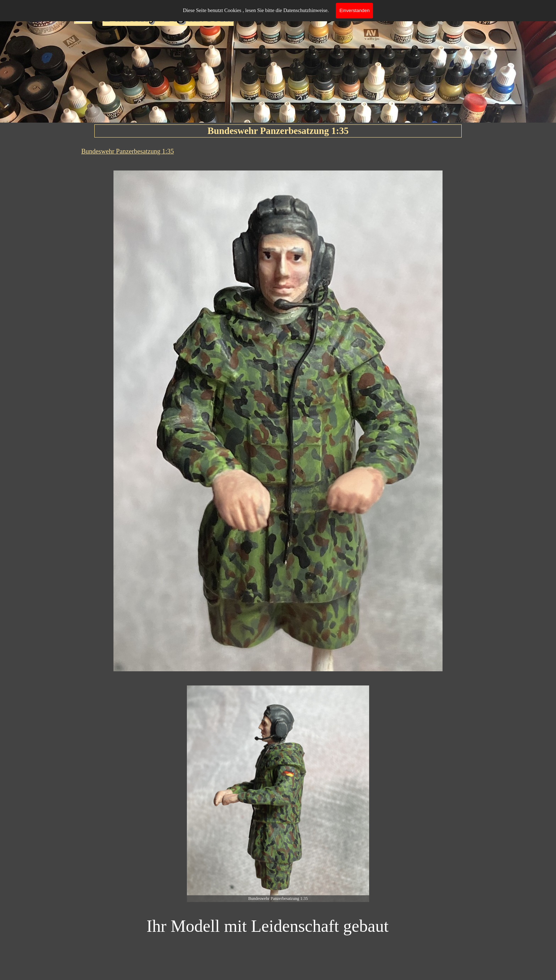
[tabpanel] (278, 151)
